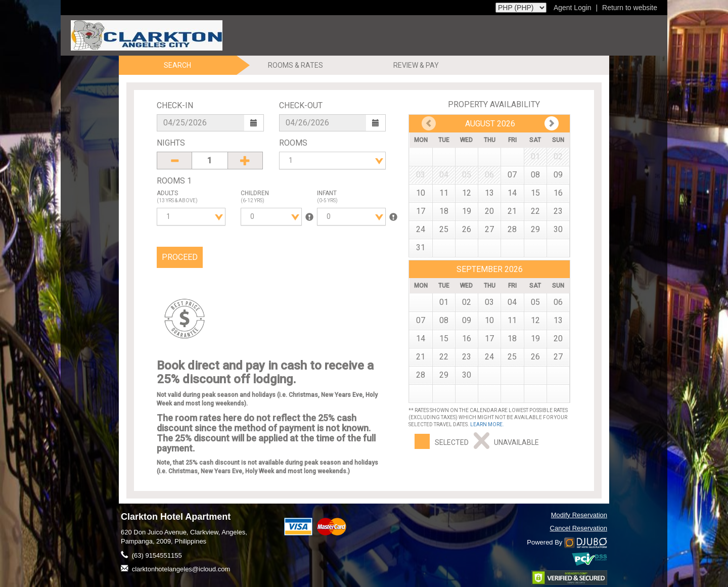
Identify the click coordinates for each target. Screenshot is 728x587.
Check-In (175, 105)
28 (512, 229)
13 (489, 193)
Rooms (293, 143)
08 (535, 175)
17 (421, 211)
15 (535, 193)
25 (444, 229)
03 (489, 302)
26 (467, 229)
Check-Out (301, 105)
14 (512, 193)
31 (421, 247)
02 (467, 302)
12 (467, 193)
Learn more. (487, 424)
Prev (552, 123)
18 (444, 211)
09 (558, 175)
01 (444, 302)
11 (444, 193)
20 (489, 211)
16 (558, 193)
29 (535, 229)
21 (512, 211)
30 (558, 229)
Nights (171, 143)
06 (558, 302)
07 (512, 175)
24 (421, 229)
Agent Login (573, 8)
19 (467, 211)
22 (535, 211)
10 (421, 193)
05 (535, 302)
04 (512, 302)
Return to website (630, 8)
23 (558, 211)
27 (489, 229)
